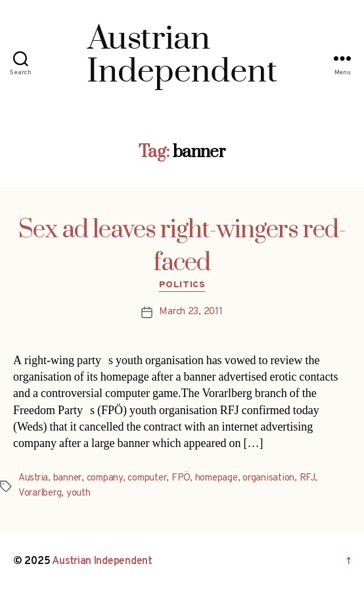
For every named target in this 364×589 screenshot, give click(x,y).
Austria (33, 478)
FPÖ (181, 478)
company (105, 478)
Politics (182, 285)
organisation (268, 478)
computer (147, 478)
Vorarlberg (40, 493)
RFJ (307, 478)
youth (79, 493)
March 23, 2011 (191, 312)
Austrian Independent (102, 561)
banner (67, 478)
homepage (216, 478)
